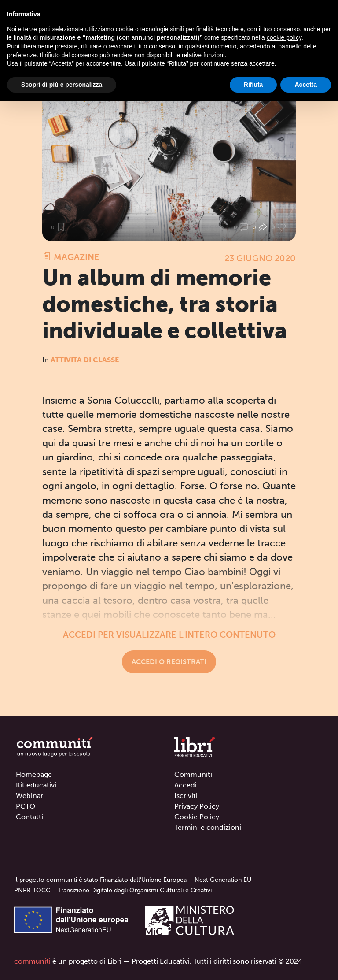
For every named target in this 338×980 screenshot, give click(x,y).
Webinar (29, 796)
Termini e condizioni (208, 827)
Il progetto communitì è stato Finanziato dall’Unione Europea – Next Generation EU (133, 880)
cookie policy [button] (284, 37)
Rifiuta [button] (253, 85)
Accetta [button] (306, 85)
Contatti (29, 817)
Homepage (34, 774)
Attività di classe (85, 360)
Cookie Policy (197, 817)
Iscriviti (186, 796)
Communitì (193, 774)
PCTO (26, 806)
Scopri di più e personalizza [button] (62, 85)
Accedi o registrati (169, 662)
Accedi (186, 785)
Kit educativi (36, 785)
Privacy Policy (197, 806)
